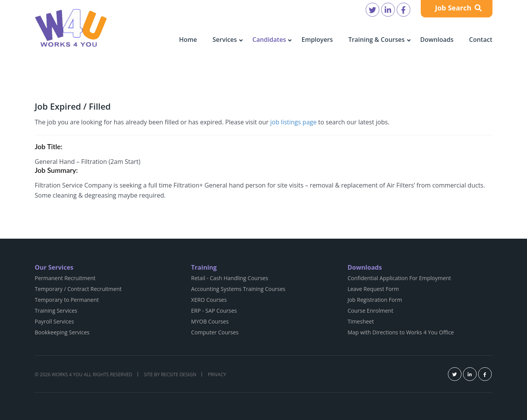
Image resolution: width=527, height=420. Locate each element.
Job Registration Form (375, 300)
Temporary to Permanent (67, 300)
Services (225, 40)
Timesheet (361, 321)
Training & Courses (376, 40)
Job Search (459, 8)
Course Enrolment (370, 311)
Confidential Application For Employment (399, 278)
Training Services (56, 311)
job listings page (294, 122)
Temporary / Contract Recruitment (78, 289)
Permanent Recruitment (65, 278)
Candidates (269, 40)
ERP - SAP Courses (214, 311)
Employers (317, 40)
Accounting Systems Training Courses (238, 289)
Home (188, 40)
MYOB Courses (210, 321)
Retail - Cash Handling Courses (230, 278)
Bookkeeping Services (62, 332)
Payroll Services (54, 321)
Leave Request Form (373, 289)
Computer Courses (215, 332)
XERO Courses (209, 300)
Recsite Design (179, 374)
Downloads (437, 40)
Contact (481, 40)
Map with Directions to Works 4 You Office (401, 332)
